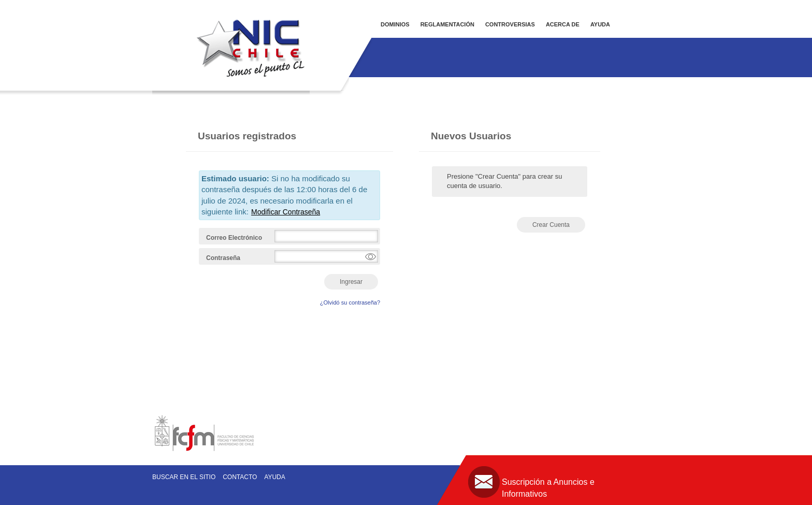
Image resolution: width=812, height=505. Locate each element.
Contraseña (223, 258)
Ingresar (351, 282)
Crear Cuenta (551, 225)
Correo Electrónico (234, 238)
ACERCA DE (563, 24)
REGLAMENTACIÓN (447, 24)
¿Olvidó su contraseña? (350, 302)
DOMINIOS (395, 24)
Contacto (240, 477)
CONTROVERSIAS (510, 24)
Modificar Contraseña (286, 212)
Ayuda (274, 477)
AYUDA (600, 24)
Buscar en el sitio (184, 477)
